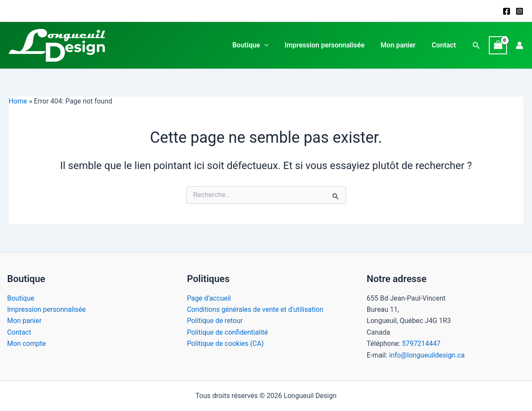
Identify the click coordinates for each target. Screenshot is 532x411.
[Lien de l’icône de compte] (519, 45)
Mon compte (27, 344)
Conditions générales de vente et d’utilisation (255, 309)
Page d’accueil (209, 298)
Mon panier (401, 45)
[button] (476, 45)
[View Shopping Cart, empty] (498, 45)
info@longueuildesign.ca (427, 355)
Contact (445, 45)
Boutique (258, 45)
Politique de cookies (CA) (225, 344)
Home (18, 101)
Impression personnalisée (330, 45)
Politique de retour (215, 321)
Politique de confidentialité (228, 332)
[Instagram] (519, 11)
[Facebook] (507, 11)
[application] (272, 45)
